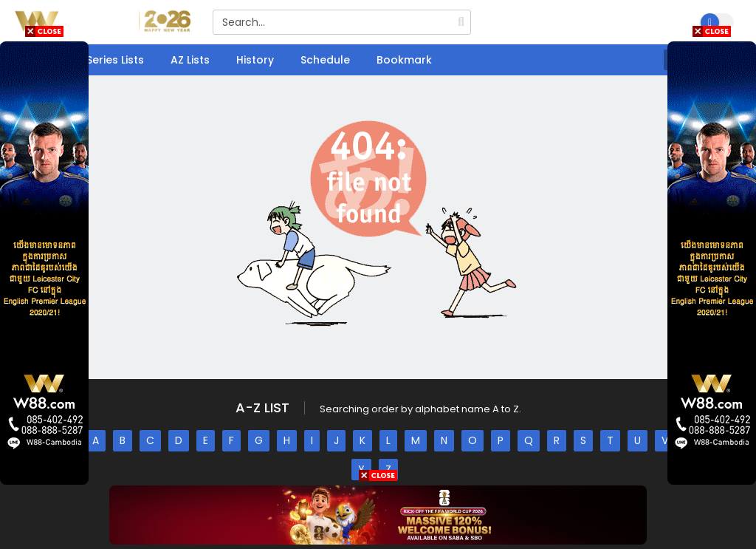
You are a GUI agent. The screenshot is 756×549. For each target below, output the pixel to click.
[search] (461, 22)
